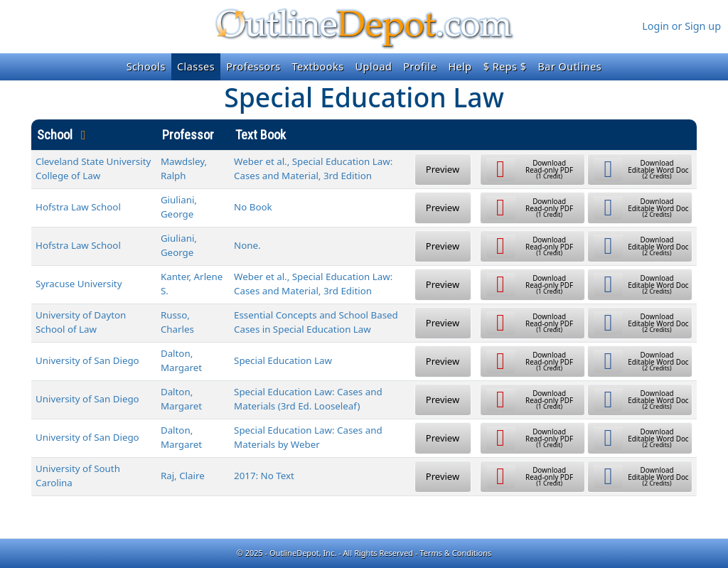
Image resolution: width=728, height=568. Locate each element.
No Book (253, 207)
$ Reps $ (505, 66)
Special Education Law (283, 360)
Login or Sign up (681, 26)
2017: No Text (264, 476)
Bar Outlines (569, 66)
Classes (196, 66)
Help (460, 66)
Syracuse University (79, 284)
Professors (253, 66)
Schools (146, 66)
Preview (443, 169)
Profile (420, 66)
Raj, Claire (183, 476)
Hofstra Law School (78, 207)
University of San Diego (87, 360)
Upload (374, 66)
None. (247, 245)
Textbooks (318, 66)
